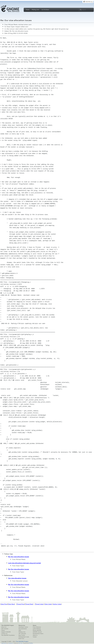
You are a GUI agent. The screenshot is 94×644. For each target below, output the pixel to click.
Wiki (20, 630)
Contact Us (4, 634)
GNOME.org (89, 2)
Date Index (48, 604)
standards (10, 643)
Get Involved (5, 629)
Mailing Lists (35, 10)
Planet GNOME (37, 630)
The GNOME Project (8, 625)
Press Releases (37, 627)
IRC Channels (22, 634)
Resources (22, 625)
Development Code (24, 637)
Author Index (57, 604)
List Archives (45, 10)
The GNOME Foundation (8, 635)
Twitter (35, 637)
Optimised (4, 643)
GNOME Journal (37, 632)
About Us (4, 627)
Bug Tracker (22, 635)
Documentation (23, 629)
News (35, 625)
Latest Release (37, 629)
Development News (38, 634)
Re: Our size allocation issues (19, 557)
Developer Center (23, 627)
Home (28, 10)
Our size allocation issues (17, 578)
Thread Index (39, 604)
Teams (3, 630)
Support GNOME (6, 632)
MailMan (31, 643)
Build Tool (21, 639)
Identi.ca (35, 635)
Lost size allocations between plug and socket (25, 563)
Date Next (11, 604)
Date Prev (4, 604)
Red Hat (20, 643)
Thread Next (29, 604)
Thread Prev (20, 604)
